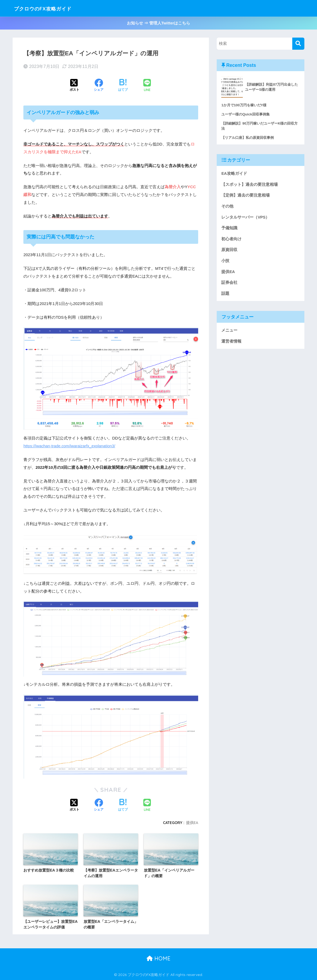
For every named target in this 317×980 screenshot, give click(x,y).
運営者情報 (231, 342)
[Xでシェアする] (74, 86)
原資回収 (229, 250)
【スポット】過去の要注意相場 (250, 184)
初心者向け (231, 239)
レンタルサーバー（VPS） (245, 217)
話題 (225, 294)
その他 (227, 206)
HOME (158, 958)
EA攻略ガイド (234, 173)
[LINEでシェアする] (147, 86)
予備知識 (229, 228)
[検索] (298, 44)
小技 (225, 261)
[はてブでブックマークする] (123, 86)
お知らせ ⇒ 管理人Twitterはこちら (159, 23)
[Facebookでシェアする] (99, 86)
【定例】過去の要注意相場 (245, 195)
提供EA (192, 823)
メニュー (229, 331)
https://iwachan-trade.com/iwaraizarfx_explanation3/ (69, 446)
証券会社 (229, 283)
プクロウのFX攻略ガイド (51, 8)
